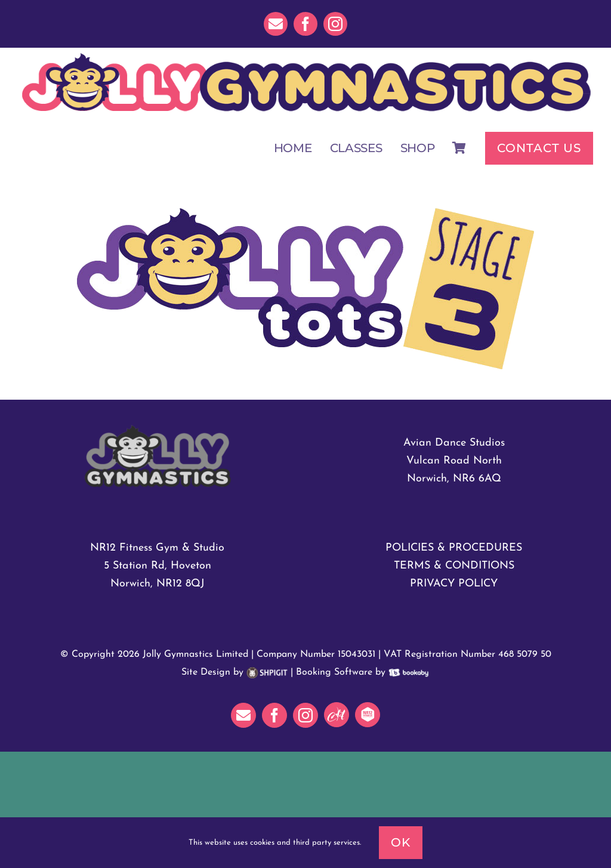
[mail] (276, 24)
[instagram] (335, 24)
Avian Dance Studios (454, 443)
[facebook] (305, 24)
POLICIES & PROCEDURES (454, 548)
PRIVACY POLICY (454, 584)
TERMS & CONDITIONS (454, 566)
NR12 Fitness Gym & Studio (157, 548)
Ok (401, 842)
